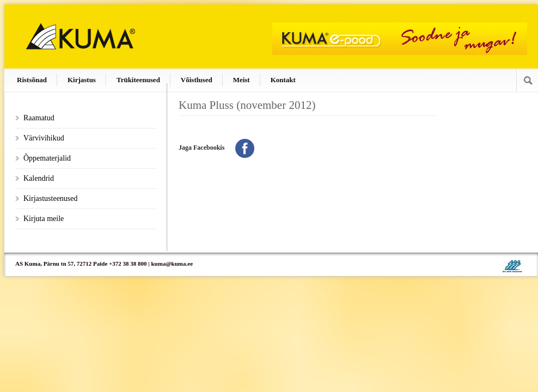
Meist (242, 80)
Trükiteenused (138, 80)
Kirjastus (82, 80)
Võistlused (197, 80)
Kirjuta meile (44, 219)
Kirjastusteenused (51, 198)
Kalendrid (39, 178)
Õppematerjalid (47, 158)
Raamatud (39, 118)
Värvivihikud (44, 138)
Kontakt (283, 80)
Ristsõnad (32, 80)
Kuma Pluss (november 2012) (247, 105)
